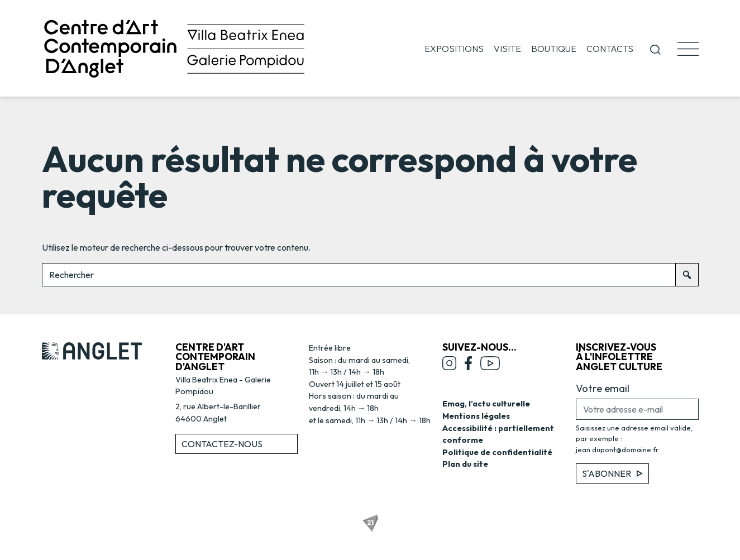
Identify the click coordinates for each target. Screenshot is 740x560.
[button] (655, 49)
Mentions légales (476, 416)
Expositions (454, 49)
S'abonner (612, 473)
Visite (507, 49)
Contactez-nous (222, 444)
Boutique (554, 49)
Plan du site (465, 464)
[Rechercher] (687, 275)
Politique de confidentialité (497, 452)
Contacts (610, 49)
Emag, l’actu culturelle (486, 404)
